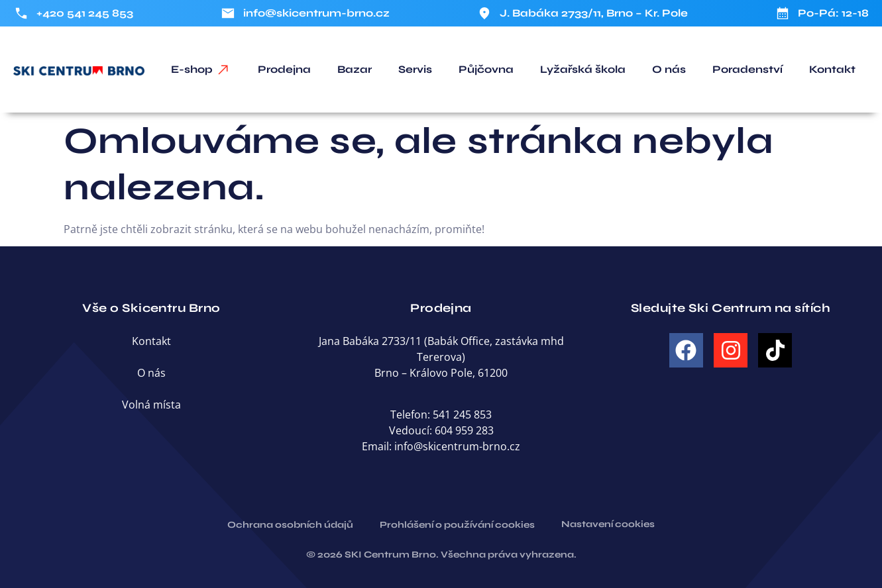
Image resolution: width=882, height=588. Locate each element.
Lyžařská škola (583, 69)
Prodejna (284, 69)
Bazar (355, 69)
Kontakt (832, 69)
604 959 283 (464, 430)
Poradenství (747, 69)
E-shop (192, 69)
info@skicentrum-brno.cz (457, 446)
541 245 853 (462, 415)
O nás (669, 69)
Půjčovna (486, 69)
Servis (415, 69)
